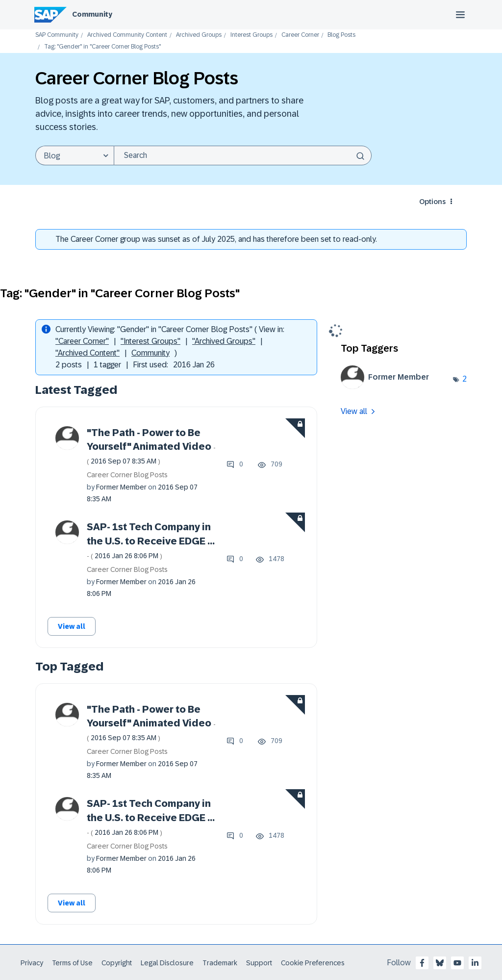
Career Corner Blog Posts (127, 475)
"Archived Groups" (224, 341)
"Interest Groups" (151, 341)
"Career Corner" (82, 341)
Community (92, 14)
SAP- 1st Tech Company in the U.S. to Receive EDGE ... (151, 541)
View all (72, 626)
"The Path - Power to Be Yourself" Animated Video (151, 446)
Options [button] (432, 202)
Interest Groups (251, 35)
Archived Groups (199, 35)
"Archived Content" (88, 353)
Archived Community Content (127, 35)
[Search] (243, 155)
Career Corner (300, 35)
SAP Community (57, 35)
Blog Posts (341, 35)
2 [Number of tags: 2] (464, 379)
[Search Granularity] (75, 155)
